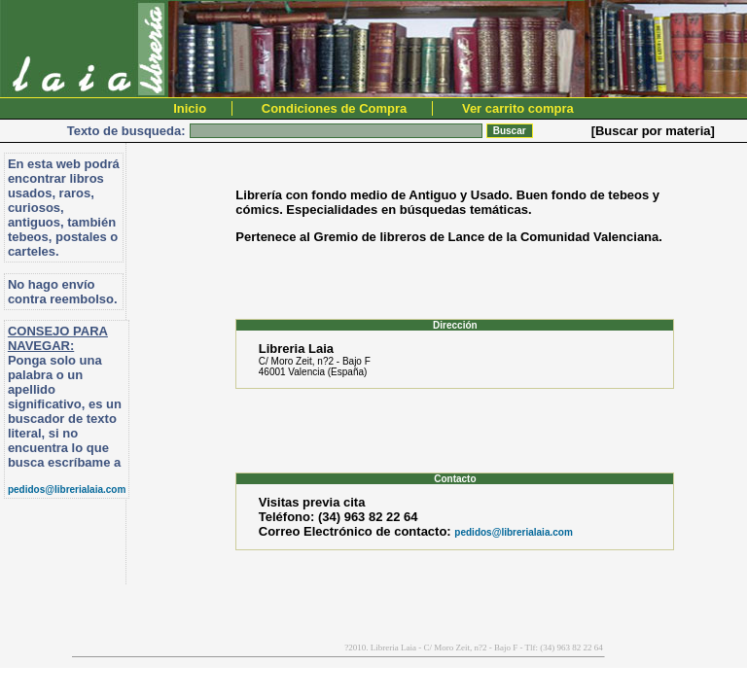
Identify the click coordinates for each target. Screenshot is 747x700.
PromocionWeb (9, 655)
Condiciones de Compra (335, 108)
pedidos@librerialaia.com (67, 490)
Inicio (190, 108)
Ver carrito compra (518, 108)
